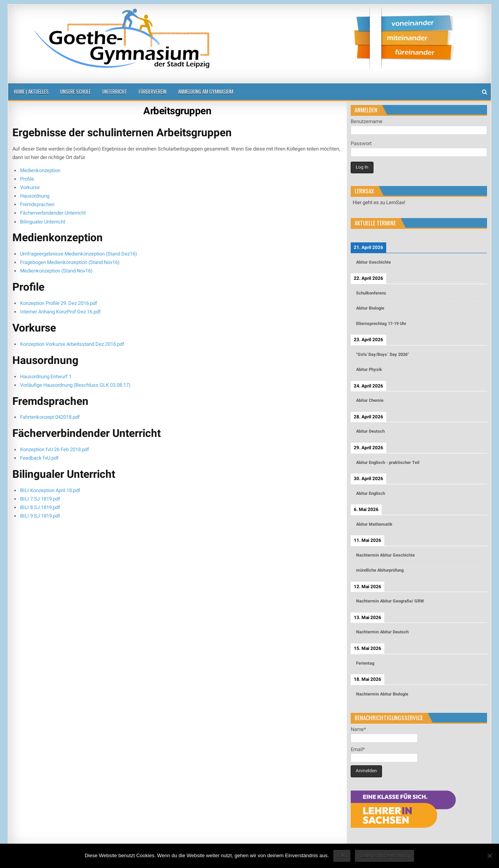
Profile (27, 179)
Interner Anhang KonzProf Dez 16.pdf (60, 312)
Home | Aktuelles (31, 91)
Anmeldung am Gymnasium (206, 91)
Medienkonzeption (40, 170)
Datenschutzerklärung (384, 855)
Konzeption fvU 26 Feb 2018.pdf (55, 449)
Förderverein (153, 91)
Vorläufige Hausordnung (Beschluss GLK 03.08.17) (75, 385)
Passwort (361, 143)
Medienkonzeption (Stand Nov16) (56, 271)
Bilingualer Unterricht (43, 222)
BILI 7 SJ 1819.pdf (40, 499)
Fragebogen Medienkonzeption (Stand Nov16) (70, 262)
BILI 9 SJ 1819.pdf (40, 516)
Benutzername (367, 121)
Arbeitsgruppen (177, 111)
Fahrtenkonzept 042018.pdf (50, 417)
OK (342, 855)
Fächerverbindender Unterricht (53, 213)
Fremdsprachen (37, 204)
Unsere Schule (76, 91)
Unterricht (115, 91)
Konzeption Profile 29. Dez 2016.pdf (59, 303)
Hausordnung (35, 196)
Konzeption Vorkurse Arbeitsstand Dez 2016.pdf (72, 344)
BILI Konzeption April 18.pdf (50, 490)
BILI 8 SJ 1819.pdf (40, 507)
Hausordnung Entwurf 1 (46, 376)
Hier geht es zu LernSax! (379, 202)
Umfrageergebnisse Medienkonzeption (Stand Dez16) (79, 254)
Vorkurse (30, 187)
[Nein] (489, 856)
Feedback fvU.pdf (39, 458)
